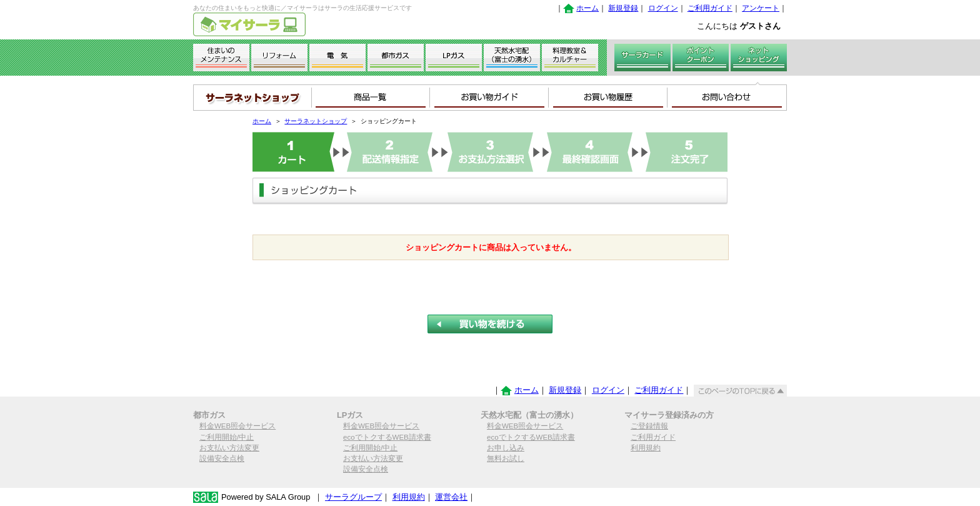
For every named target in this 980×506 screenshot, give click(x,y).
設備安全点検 (222, 458)
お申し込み (506, 448)
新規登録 (623, 8)
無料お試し (506, 458)
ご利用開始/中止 (227, 437)
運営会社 (451, 497)
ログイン (663, 8)
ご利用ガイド (710, 8)
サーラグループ (353, 497)
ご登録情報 (649, 426)
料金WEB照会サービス (237, 426)
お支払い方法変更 (229, 448)
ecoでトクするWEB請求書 (387, 437)
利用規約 (646, 448)
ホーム (587, 8)
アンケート (761, 8)
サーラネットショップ (316, 121)
